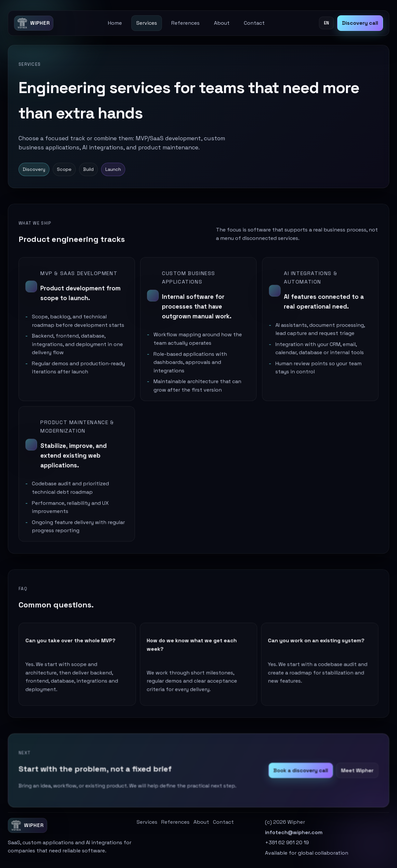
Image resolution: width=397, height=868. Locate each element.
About (222, 23)
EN (326, 23)
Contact (254, 23)
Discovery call (360, 23)
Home (115, 23)
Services (147, 23)
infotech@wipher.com (294, 832)
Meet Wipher (355, 775)
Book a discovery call (299, 775)
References (185, 23)
